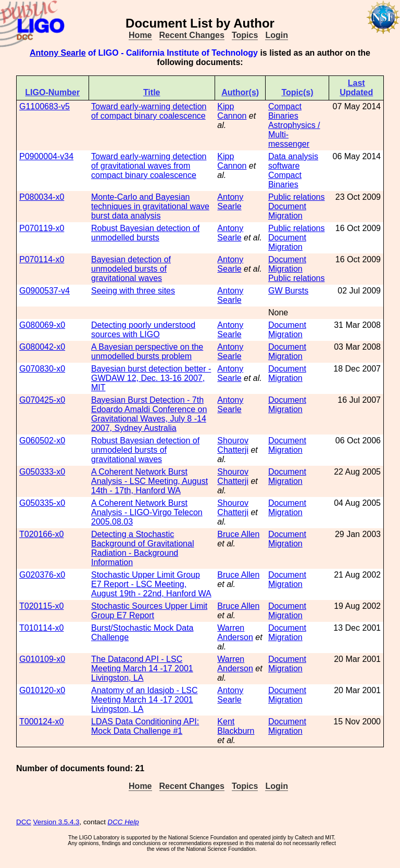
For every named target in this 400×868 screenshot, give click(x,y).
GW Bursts (288, 291)
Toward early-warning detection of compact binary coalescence (149, 111)
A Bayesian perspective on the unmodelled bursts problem (147, 352)
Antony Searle (58, 53)
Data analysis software (293, 161)
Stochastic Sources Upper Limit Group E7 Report (149, 611)
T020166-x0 (41, 534)
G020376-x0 (42, 575)
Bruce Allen (238, 534)
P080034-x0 (42, 197)
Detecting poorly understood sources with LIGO (143, 330)
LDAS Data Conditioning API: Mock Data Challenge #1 (145, 726)
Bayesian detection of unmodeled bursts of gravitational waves (131, 269)
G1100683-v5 (45, 106)
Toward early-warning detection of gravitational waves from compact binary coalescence (149, 166)
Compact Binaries (285, 111)
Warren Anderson (235, 633)
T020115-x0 (41, 606)
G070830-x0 (42, 369)
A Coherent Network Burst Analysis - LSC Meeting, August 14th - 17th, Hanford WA (149, 481)
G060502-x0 (42, 441)
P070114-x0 (42, 259)
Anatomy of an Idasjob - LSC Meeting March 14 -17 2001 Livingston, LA (145, 700)
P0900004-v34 (46, 156)
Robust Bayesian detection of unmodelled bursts (145, 233)
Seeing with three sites (133, 291)
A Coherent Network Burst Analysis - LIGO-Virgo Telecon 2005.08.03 (147, 512)
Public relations (297, 197)
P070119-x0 (42, 228)
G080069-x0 (42, 325)
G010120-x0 (42, 690)
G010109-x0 (42, 659)
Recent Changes (192, 35)
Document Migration (287, 211)
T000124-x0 (41, 722)
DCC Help (123, 822)
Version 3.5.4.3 (57, 822)
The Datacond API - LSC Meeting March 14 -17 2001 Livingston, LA (142, 668)
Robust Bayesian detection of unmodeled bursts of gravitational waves (145, 450)
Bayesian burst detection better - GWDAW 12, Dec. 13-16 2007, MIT (151, 378)
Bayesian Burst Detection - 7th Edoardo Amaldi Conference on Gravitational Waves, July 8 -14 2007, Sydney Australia (149, 414)
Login (277, 35)
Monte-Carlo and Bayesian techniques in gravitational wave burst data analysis (150, 206)
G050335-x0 (42, 503)
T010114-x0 (41, 628)
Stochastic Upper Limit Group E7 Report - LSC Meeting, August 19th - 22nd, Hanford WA (151, 584)
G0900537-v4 (45, 291)
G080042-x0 (42, 347)
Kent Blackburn (236, 726)
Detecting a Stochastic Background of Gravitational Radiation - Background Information (142, 548)
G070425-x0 (42, 400)
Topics (245, 35)
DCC (24, 822)
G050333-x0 (42, 472)
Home (140, 35)
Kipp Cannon (232, 111)
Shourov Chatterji (233, 445)
